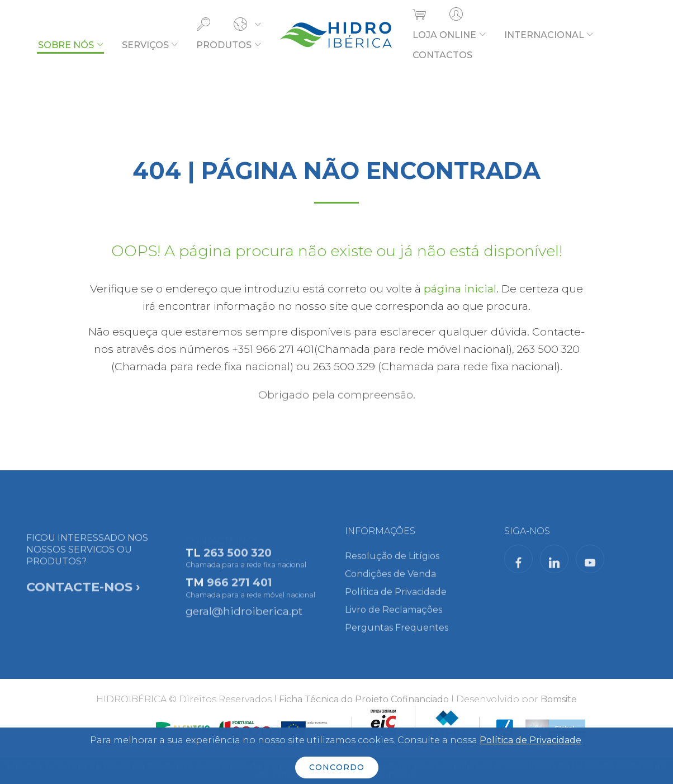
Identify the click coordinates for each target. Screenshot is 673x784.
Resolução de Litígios (392, 562)
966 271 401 (240, 590)
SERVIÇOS (145, 45)
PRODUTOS (224, 45)
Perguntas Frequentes (397, 633)
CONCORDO (337, 767)
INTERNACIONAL (544, 35)
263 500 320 (238, 560)
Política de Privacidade (396, 598)
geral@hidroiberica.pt (244, 615)
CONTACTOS (442, 55)
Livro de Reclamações (394, 615)
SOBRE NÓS (66, 45)
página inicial (460, 289)
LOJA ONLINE (444, 35)
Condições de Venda (390, 580)
